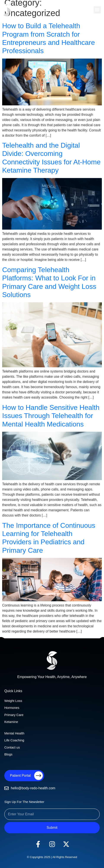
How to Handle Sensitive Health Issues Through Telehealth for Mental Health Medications (51, 416)
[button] (97, 10)
